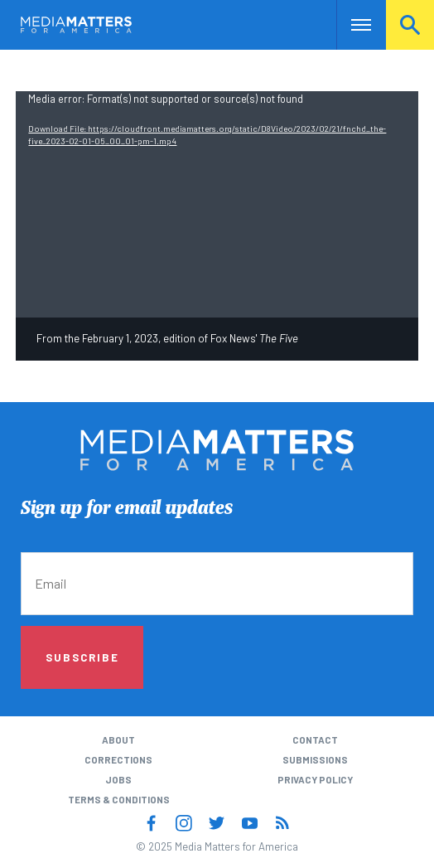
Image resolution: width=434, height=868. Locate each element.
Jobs (118, 779)
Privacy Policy (315, 779)
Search (410, 24)
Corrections (118, 759)
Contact (315, 739)
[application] (217, 204)
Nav (349, 24)
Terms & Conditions (119, 799)
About (118, 739)
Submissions (315, 759)
